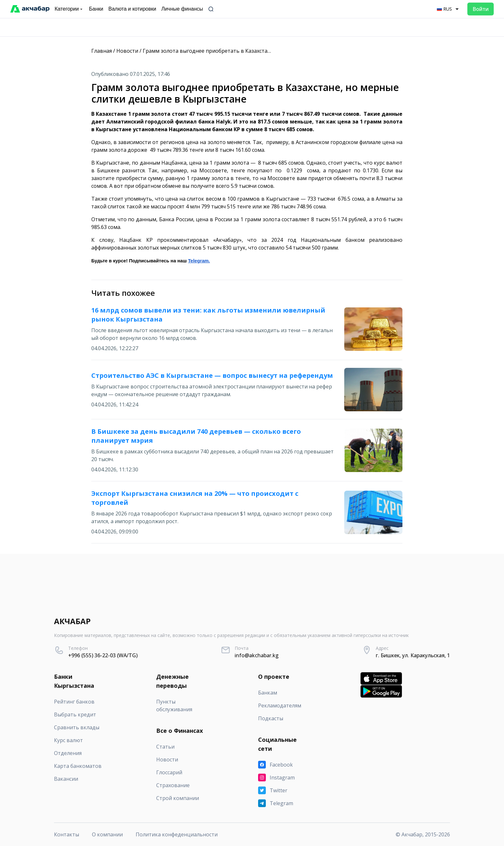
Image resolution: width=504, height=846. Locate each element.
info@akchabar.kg (257, 655)
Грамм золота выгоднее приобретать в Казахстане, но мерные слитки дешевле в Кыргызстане (264, 51)
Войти (481, 9)
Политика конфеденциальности (177, 834)
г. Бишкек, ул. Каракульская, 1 (413, 655)
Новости (127, 51)
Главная (102, 51)
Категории (69, 9)
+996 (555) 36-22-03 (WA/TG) (103, 655)
